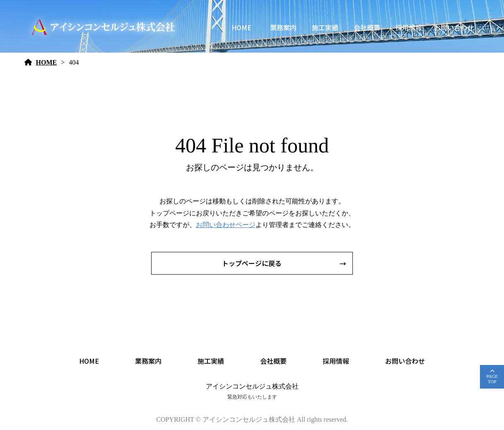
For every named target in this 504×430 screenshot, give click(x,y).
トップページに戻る (252, 263)
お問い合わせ (454, 27)
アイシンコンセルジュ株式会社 (252, 386)
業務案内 (283, 27)
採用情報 (409, 27)
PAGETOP (492, 379)
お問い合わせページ (226, 225)
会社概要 (367, 27)
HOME (241, 27)
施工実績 (325, 27)
